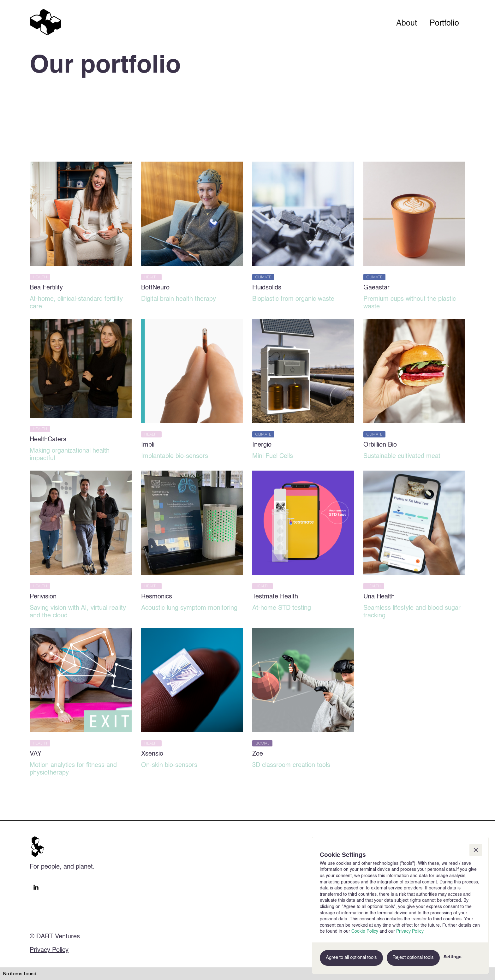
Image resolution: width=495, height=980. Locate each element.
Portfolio (444, 24)
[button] (476, 850)
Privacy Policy (49, 950)
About (407, 24)
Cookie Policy (365, 931)
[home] (45, 22)
